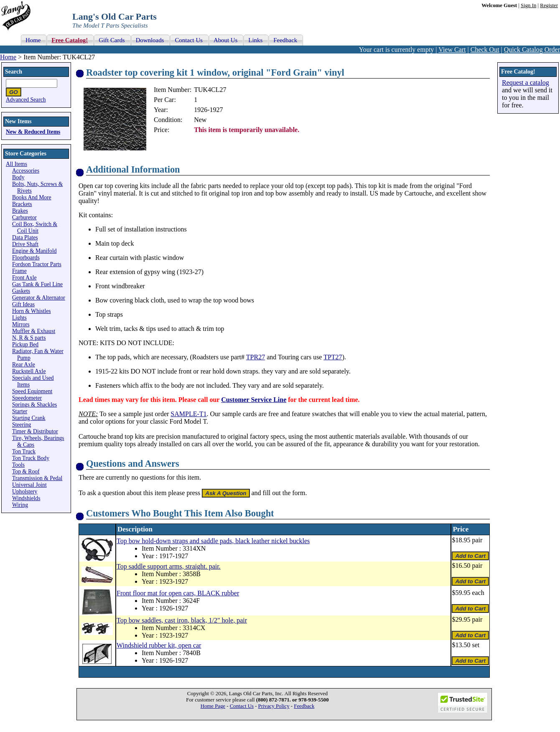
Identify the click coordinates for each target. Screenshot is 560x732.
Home (8, 57)
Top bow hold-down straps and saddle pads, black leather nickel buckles (213, 541)
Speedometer (27, 398)
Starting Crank (29, 418)
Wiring (20, 505)
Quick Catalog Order (532, 50)
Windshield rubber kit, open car (159, 645)
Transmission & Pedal (37, 478)
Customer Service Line (254, 400)
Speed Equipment (32, 391)
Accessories (26, 171)
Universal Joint (29, 485)
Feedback (304, 706)
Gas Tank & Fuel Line (37, 284)
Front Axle (24, 278)
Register (549, 5)
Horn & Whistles (32, 311)
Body (18, 177)
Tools (18, 465)
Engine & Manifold (34, 251)
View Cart (452, 50)
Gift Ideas (23, 304)
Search (14, 72)
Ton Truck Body (31, 458)
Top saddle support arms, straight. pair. (169, 566)
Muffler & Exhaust (34, 331)
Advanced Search (26, 100)
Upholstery (25, 492)
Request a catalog (526, 83)
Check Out (485, 50)
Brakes (20, 211)
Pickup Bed (25, 344)
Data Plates (25, 238)
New (200, 120)
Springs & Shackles (34, 405)
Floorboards (26, 258)
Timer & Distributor (35, 431)
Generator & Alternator (39, 298)
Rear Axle (24, 365)
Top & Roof (26, 471)
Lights (19, 318)
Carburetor (24, 217)
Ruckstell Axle (29, 371)
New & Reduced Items (33, 132)
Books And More (32, 197)
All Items (17, 164)
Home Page (213, 706)
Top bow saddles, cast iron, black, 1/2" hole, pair (182, 620)
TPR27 (256, 357)
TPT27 (333, 357)
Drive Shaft (25, 244)
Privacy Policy (274, 706)
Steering (22, 425)
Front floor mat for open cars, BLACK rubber (178, 593)
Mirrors (21, 324)
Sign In (528, 5)
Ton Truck (24, 451)
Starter (20, 411)
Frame (19, 271)
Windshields (26, 498)
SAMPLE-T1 (188, 414)
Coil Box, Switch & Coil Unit (35, 227)
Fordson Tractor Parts (37, 264)
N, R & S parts (29, 338)
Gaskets (21, 291)
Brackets (22, 204)
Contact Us (242, 706)
